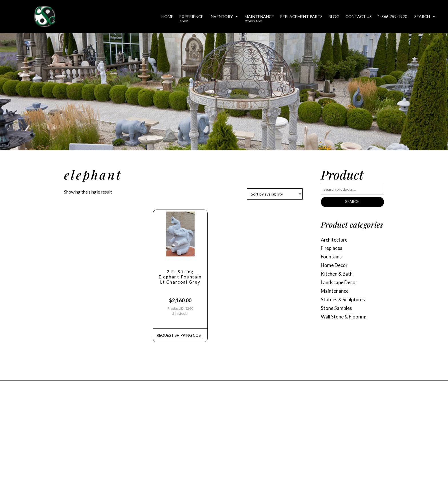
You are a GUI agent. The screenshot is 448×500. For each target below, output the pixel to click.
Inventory (224, 16)
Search (425, 16)
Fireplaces (332, 250)
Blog (334, 16)
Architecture (335, 241)
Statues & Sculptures (344, 304)
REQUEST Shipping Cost (180, 339)
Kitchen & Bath (338, 277)
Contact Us (359, 16)
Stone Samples (337, 313)
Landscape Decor (340, 286)
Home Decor (335, 268)
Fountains (332, 259)
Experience (191, 18)
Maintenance (259, 18)
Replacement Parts (301, 16)
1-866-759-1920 (392, 16)
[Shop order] (275, 194)
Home (167, 16)
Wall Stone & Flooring (345, 322)
